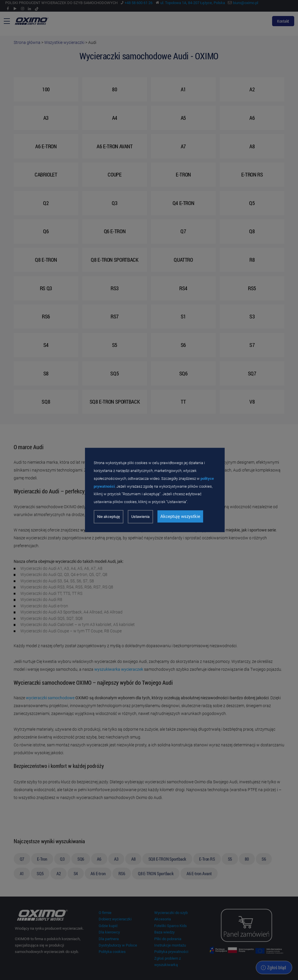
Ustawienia (140, 517)
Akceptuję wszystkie (180, 516)
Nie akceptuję (109, 517)
